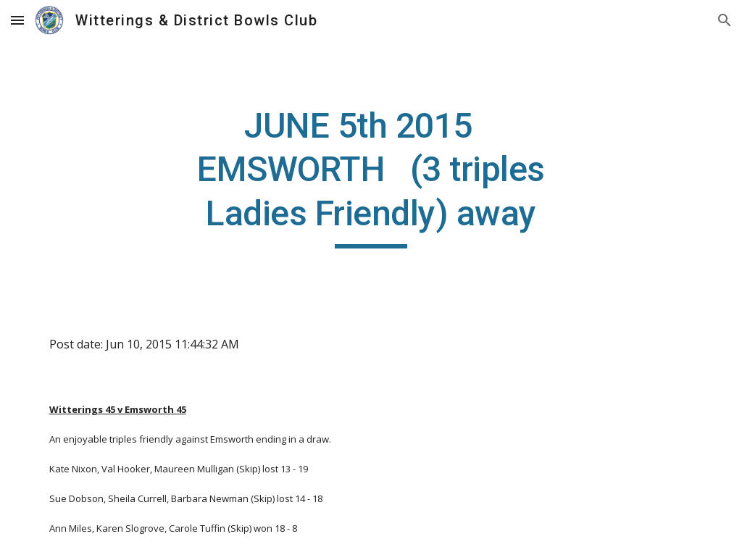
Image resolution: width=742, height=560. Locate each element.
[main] (371, 176)
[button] (17, 20)
